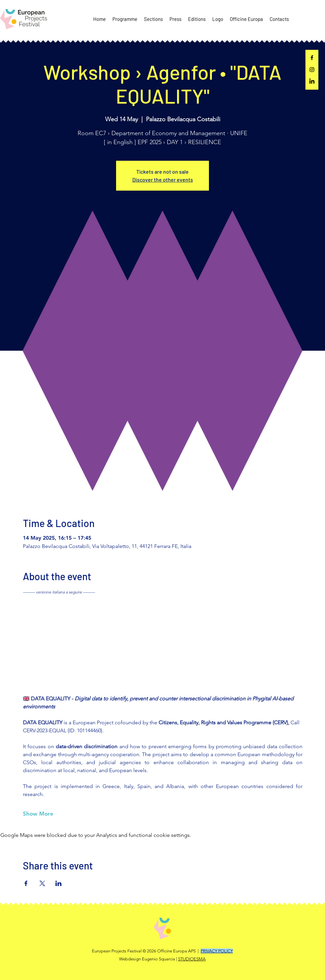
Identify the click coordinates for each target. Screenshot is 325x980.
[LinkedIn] (312, 82)
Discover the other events (163, 179)
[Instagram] (312, 70)
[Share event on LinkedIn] (59, 883)
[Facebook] (312, 58)
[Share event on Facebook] (26, 883)
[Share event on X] (42, 883)
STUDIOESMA (192, 959)
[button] (125, 19)
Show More (38, 814)
